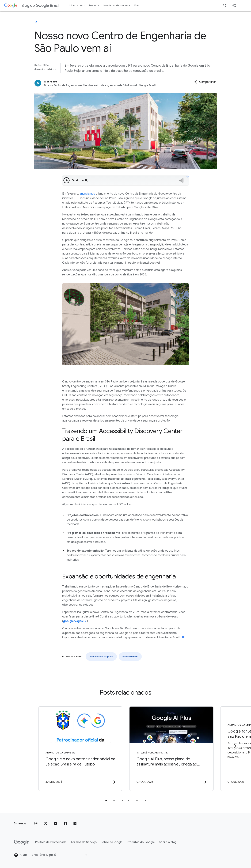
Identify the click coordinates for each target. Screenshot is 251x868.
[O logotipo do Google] (21, 842)
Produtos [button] (94, 5)
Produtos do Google (141, 842)
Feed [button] (137, 5)
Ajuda (21, 855)
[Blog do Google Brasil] (36, 22)
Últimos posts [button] (77, 5)
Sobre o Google (112, 842)
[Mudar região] (60, 855)
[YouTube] (55, 824)
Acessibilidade (130, 657)
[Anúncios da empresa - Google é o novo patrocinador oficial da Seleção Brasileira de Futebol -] (80, 749)
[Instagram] (36, 824)
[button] (205, 82)
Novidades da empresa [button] (117, 5)
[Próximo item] (235, 746)
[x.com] (46, 824)
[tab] (106, 801)
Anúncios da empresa (101, 657)
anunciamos (87, 194)
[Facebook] (65, 824)
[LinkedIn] (75, 824)
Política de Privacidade (51, 842)
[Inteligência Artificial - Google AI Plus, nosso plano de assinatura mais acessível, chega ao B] (171, 749)
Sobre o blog (168, 842)
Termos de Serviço (84, 842)
